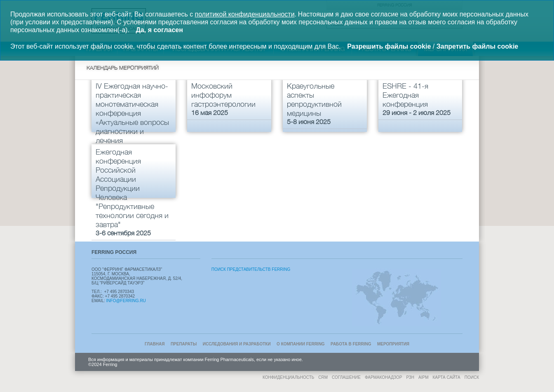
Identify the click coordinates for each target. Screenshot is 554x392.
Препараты (184, 344)
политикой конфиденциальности (245, 14)
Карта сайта (447, 377)
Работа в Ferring (351, 344)
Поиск (472, 377)
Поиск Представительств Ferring (251, 269)
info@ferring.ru (126, 301)
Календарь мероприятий (123, 68)
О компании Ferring (301, 344)
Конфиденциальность (288, 377)
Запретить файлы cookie (478, 46)
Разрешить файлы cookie (389, 46)
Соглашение (346, 377)
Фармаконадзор (383, 377)
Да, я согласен (159, 30)
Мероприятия (393, 344)
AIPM (423, 377)
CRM (323, 377)
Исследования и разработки (237, 344)
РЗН (410, 377)
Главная (155, 344)
